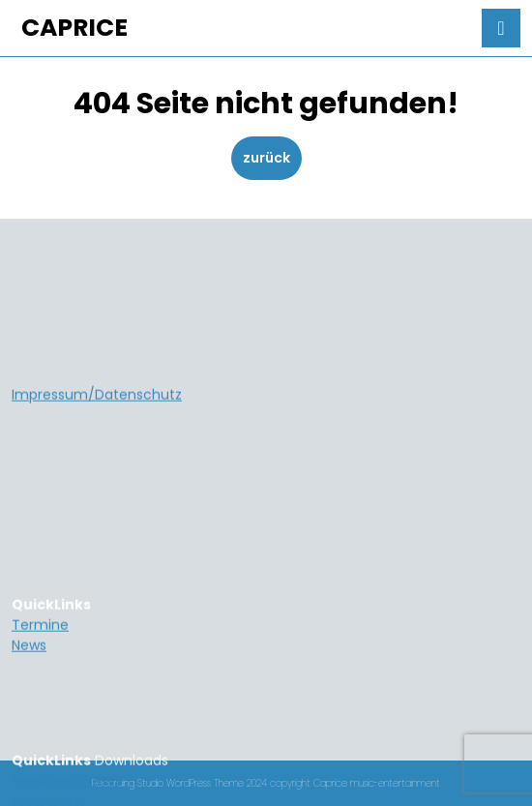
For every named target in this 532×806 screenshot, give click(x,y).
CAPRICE (74, 28)
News (29, 740)
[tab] (501, 28)
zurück (272, 157)
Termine (40, 720)
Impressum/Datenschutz (97, 490)
